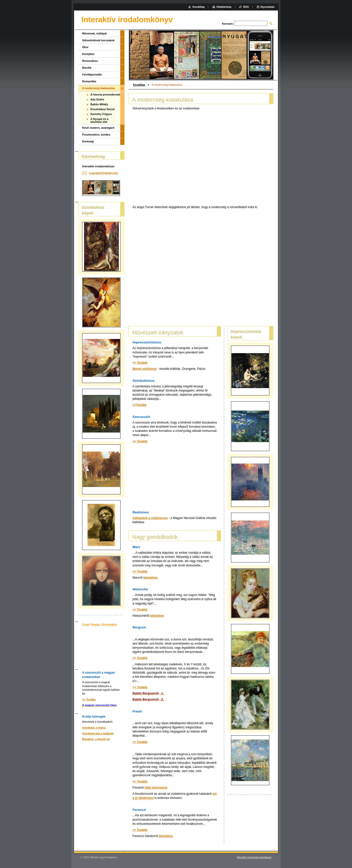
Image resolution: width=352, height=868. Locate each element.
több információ (156, 788)
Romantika (89, 81)
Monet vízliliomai (145, 369)
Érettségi (88, 141)
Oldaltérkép (224, 7)
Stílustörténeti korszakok (98, 40)
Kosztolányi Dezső (103, 109)
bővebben (150, 578)
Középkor (88, 54)
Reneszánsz (90, 61)
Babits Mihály (99, 104)
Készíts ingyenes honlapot (254, 857)
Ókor (85, 47)
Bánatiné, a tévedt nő (96, 739)
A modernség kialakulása (99, 88)
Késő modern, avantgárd (98, 128)
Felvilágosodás (92, 74)
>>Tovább (139, 405)
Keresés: (228, 24)
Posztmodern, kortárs (96, 135)
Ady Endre (97, 99)
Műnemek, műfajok (94, 33)
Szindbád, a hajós (94, 728)
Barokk (87, 68)
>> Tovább (140, 363)
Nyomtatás (268, 7)
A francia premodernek (105, 95)
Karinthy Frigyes (101, 114)
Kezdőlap (139, 85)
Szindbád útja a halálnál (98, 733)
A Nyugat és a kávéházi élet (99, 120)
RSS (246, 7)
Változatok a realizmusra (150, 518)
